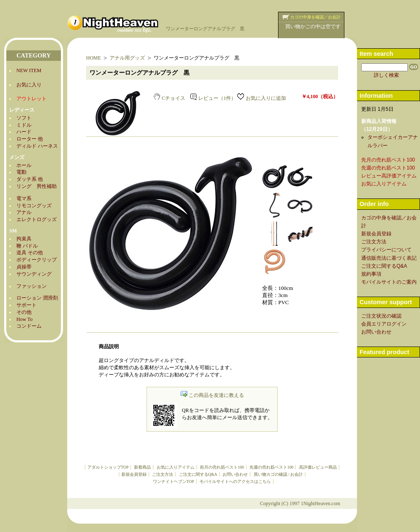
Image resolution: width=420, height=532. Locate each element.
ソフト (24, 118)
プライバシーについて (386, 250)
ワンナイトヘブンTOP (173, 481)
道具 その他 (30, 253)
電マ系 (24, 198)
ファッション (31, 286)
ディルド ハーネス (37, 146)
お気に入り (29, 85)
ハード (24, 132)
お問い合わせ (235, 474)
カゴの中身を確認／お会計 (315, 17)
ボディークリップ (37, 260)
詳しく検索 (386, 75)
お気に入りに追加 (262, 98)
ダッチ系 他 (30, 179)
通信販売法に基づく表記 (389, 258)
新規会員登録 (134, 474)
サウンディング (34, 274)
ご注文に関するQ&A (198, 474)
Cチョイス (169, 98)
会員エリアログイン (384, 324)
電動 (21, 172)
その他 (24, 312)
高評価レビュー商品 (318, 467)
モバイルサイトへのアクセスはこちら (235, 481)
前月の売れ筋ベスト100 (222, 467)
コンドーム (29, 326)
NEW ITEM (29, 70)
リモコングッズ (34, 206)
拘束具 (24, 239)
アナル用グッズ (127, 58)
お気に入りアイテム (176, 467)
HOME (93, 58)
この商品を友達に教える (212, 395)
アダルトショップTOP (108, 467)
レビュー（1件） (213, 98)
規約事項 (371, 274)
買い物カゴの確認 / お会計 (278, 474)
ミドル (24, 125)
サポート (26, 305)
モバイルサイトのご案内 (389, 282)
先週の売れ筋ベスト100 (271, 467)
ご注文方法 (163, 474)
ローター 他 (30, 139)
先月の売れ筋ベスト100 (388, 160)
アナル (24, 212)
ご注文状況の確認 (381, 316)
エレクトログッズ (37, 219)
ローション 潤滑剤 (37, 298)
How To (25, 319)
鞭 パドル (27, 246)
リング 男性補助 (37, 186)
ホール (24, 165)
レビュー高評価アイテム (389, 176)
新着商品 (142, 467)
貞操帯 (24, 267)
